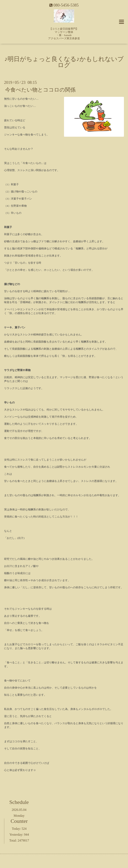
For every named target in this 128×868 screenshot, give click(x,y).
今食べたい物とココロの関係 (40, 90)
